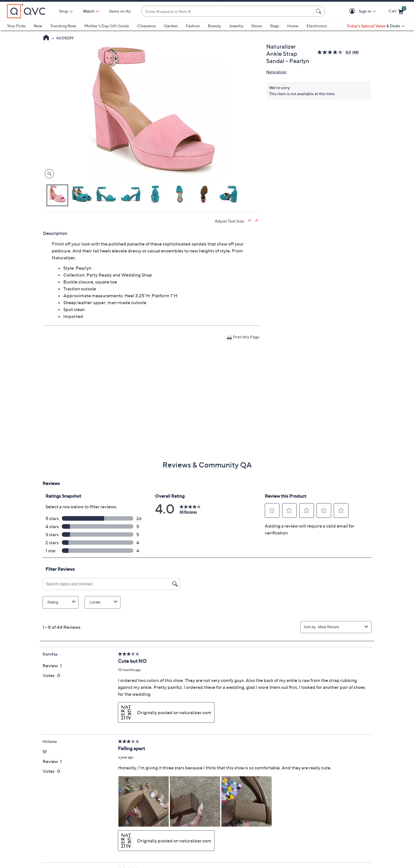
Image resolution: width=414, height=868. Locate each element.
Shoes (257, 26)
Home (293, 26)
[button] (353, 11)
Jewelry (236, 26)
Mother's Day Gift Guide (107, 26)
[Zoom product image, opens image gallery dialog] (48, 174)
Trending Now (63, 26)
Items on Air (120, 11)
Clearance (146, 26)
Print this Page (246, 337)
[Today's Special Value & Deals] (376, 26)
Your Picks (16, 26)
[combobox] (227, 11)
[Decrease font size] (257, 220)
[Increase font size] (250, 220)
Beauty (214, 26)
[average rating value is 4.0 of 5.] (335, 52)
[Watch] (89, 11)
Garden (171, 26)
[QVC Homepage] (46, 38)
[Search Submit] (319, 11)
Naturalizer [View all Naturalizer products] (276, 72)
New (38, 26)
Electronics (317, 26)
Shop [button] (64, 11)
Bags (275, 26)
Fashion (193, 26)
